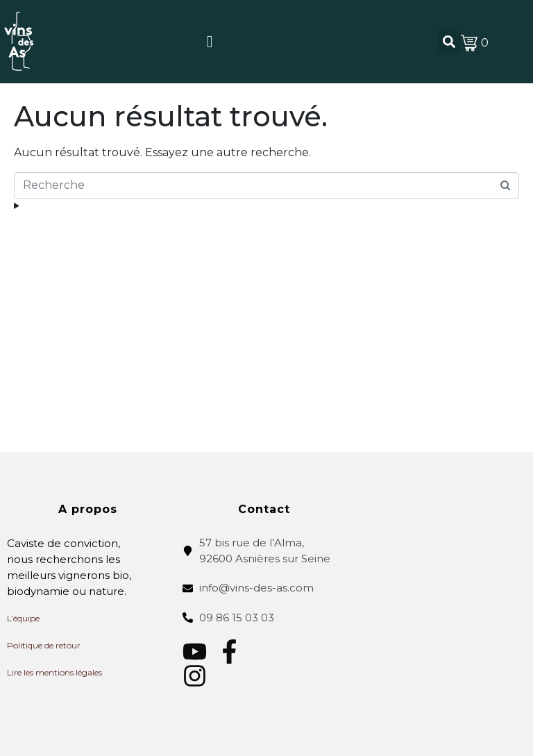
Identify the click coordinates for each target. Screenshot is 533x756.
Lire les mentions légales (54, 672)
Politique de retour (44, 645)
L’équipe (23, 618)
